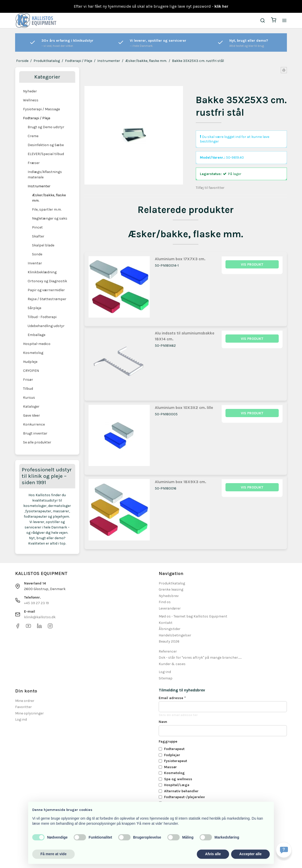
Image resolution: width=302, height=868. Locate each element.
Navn (163, 722)
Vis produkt (252, 264)
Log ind (21, 719)
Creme (33, 136)
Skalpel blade (43, 245)
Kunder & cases (172, 664)
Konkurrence (34, 424)
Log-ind (165, 672)
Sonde (37, 254)
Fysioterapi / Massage (41, 109)
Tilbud (28, 389)
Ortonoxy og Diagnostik (47, 281)
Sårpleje (34, 308)
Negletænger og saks (50, 218)
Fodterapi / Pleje (37, 118)
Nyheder (30, 91)
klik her (221, 6)
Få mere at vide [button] (53, 854)
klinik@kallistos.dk (40, 617)
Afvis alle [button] (213, 854)
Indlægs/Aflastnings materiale (45, 175)
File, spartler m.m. (47, 209)
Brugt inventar (35, 433)
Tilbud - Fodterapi (42, 317)
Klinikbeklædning (42, 272)
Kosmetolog (33, 353)
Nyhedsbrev (169, 596)
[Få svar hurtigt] (284, 850)
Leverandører (170, 608)
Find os (165, 602)
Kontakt (166, 623)
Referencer (168, 651)
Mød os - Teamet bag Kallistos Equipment (193, 616)
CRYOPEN (31, 371)
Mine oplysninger (29, 713)
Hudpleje (30, 362)
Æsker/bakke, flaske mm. (49, 198)
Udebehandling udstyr (46, 326)
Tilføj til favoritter (210, 188)
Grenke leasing (171, 589)
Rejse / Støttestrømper (47, 299)
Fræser (34, 163)
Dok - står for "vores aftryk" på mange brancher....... (200, 658)
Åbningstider (170, 629)
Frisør (28, 380)
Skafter (38, 236)
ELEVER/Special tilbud (46, 154)
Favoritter (23, 707)
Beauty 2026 (169, 641)
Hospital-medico (37, 344)
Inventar (35, 263)
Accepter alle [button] (250, 854)
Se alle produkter (37, 442)
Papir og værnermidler (46, 290)
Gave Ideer (31, 415)
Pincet (37, 227)
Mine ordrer (25, 701)
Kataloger (31, 406)
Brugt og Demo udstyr (46, 127)
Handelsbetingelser (175, 635)
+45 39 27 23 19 (36, 603)
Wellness (31, 100)
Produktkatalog (172, 583)
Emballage (36, 335)
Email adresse (172, 698)
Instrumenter (39, 186)
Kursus (29, 398)
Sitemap (166, 678)
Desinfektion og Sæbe (46, 145)
